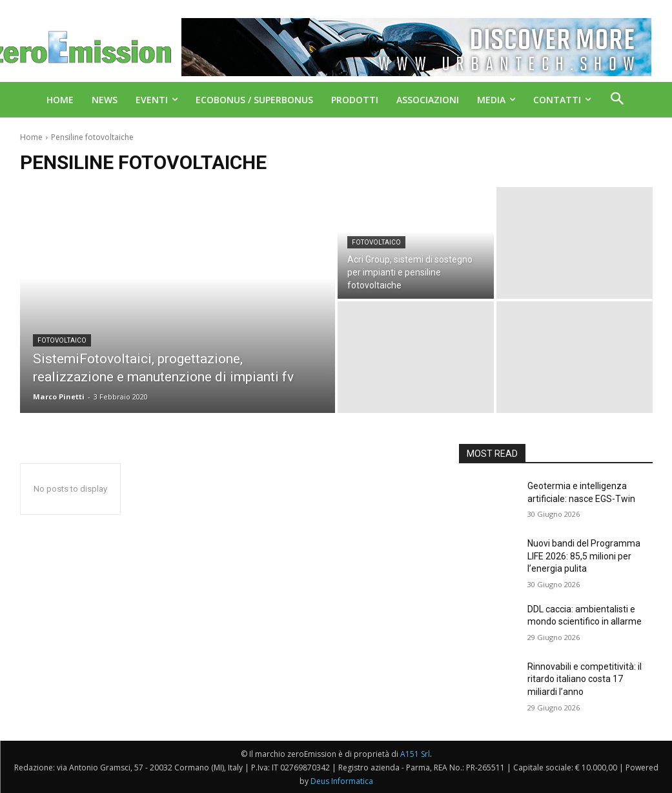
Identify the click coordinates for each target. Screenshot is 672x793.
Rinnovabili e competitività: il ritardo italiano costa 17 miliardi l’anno (585, 679)
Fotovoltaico (62, 340)
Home (31, 137)
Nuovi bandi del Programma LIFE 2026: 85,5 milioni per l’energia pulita (584, 556)
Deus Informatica (342, 781)
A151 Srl (415, 754)
